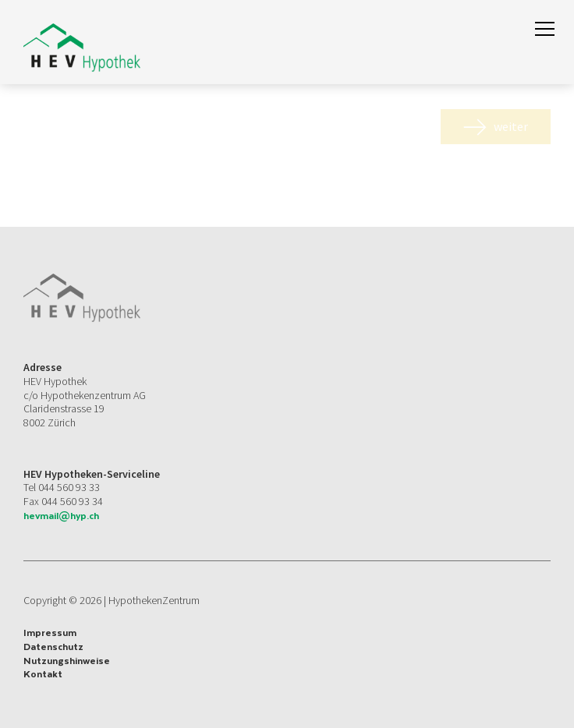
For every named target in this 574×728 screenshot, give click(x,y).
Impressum (50, 633)
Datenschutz (53, 647)
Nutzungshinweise (67, 661)
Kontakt (43, 674)
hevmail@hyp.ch (61, 515)
